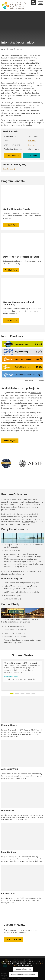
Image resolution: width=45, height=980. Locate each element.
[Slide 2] (17, 693)
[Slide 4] (28, 693)
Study (11, 49)
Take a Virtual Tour (13, 940)
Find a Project (10, 441)
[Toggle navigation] (42, 6)
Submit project (9, 169)
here (15, 123)
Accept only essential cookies (23, 975)
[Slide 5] (33, 693)
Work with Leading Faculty (17, 209)
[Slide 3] (22, 693)
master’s (25, 522)
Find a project (31, 155)
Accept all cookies (23, 969)
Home (3, 49)
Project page (36, 393)
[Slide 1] (12, 693)
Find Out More (13, 155)
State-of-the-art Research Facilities (21, 257)
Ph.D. (33, 522)
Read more (32, 141)
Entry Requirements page (31, 557)
